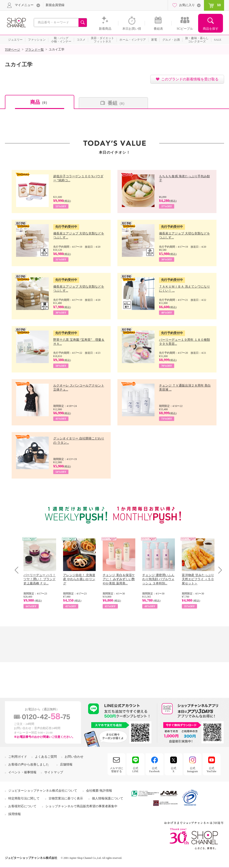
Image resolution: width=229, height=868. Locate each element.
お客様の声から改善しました (29, 764)
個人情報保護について (108, 798)
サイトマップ (54, 772)
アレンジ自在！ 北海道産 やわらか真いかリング (79, 579)
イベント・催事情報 (22, 772)
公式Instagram (193, 770)
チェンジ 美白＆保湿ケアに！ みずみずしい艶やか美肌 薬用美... (119, 579)
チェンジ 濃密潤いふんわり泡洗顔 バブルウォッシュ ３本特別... (158, 579)
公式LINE (135, 770)
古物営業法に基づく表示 (66, 798)
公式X (174, 770)
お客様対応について (22, 806)
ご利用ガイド (18, 757)
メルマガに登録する (117, 770)
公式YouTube (212, 770)
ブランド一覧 (34, 50)
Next (219, 570)
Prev (18, 570)
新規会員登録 (55, 5)
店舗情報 (66, 764)
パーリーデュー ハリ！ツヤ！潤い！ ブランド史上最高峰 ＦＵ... (40, 579)
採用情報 (15, 814)
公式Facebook (154, 770)
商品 (40, 102)
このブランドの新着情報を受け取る (190, 79)
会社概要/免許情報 (99, 791)
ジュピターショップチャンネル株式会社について (43, 791)
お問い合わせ (74, 757)
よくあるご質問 (46, 757)
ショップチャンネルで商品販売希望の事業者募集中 (81, 806)
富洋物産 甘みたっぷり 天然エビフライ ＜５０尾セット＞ (198, 579)
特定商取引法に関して (24, 798)
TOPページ (13, 50)
